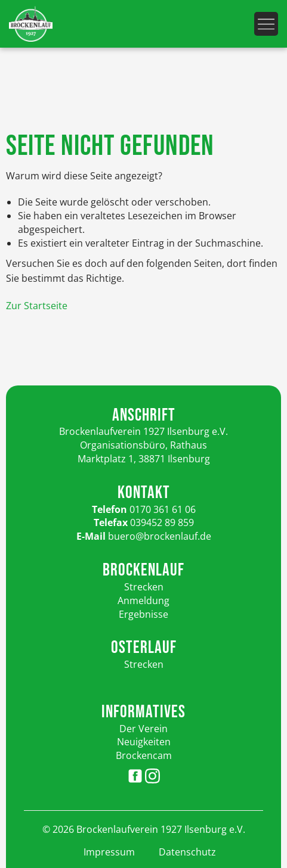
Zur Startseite (37, 306)
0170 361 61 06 (163, 509)
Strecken (144, 587)
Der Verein (143, 729)
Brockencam (144, 755)
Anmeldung (143, 601)
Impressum (109, 852)
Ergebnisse (143, 614)
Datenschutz (187, 852)
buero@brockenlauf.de (160, 536)
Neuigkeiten (144, 742)
